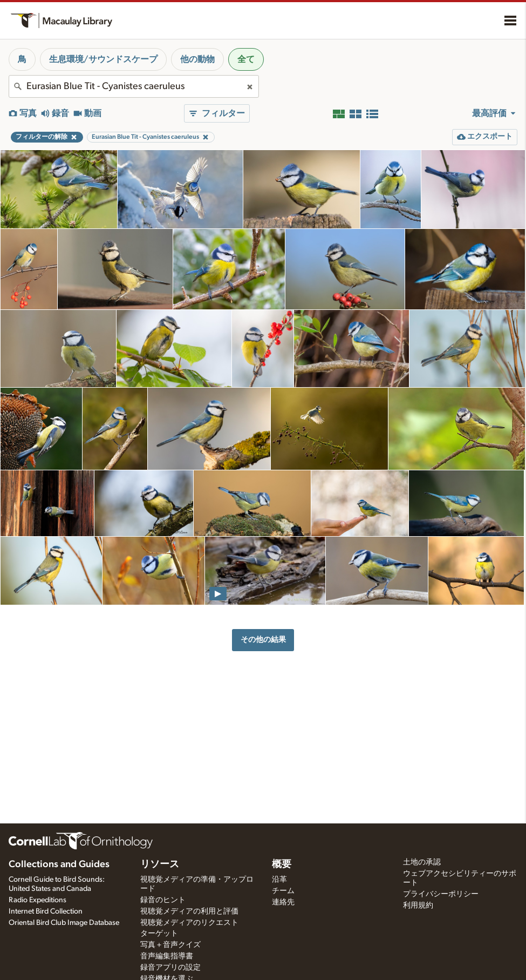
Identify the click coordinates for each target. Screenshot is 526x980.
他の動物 (197, 59)
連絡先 (283, 902)
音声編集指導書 (167, 956)
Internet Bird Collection (46, 911)
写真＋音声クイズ (170, 945)
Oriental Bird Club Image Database (64, 923)
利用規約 (418, 905)
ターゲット (159, 934)
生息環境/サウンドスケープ (103, 59)
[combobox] (134, 86)
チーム (283, 891)
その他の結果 (263, 640)
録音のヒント (163, 900)
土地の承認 (422, 862)
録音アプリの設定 (170, 968)
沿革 (279, 880)
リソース (160, 864)
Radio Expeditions (37, 900)
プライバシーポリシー (441, 894)
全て (246, 59)
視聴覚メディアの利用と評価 (189, 911)
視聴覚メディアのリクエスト (189, 923)
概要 (282, 864)
